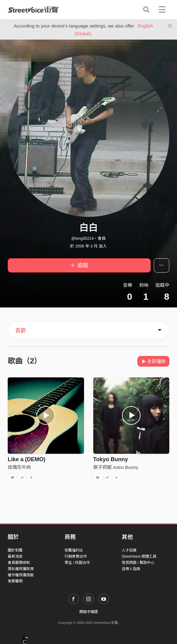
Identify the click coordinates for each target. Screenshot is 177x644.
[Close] (170, 26)
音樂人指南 (131, 569)
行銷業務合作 (76, 556)
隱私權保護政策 (21, 569)
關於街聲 (15, 550)
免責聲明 (15, 581)
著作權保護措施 (21, 575)
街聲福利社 (74, 550)
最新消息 (15, 556)
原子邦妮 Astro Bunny (116, 467)
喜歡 (21, 331)
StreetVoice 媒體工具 (139, 556)
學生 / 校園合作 (77, 563)
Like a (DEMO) (27, 459)
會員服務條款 (19, 563)
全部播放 (153, 361)
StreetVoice (33, 10)
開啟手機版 (89, 612)
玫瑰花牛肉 (19, 467)
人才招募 (129, 550)
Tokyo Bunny (111, 459)
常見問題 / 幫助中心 (138, 563)
